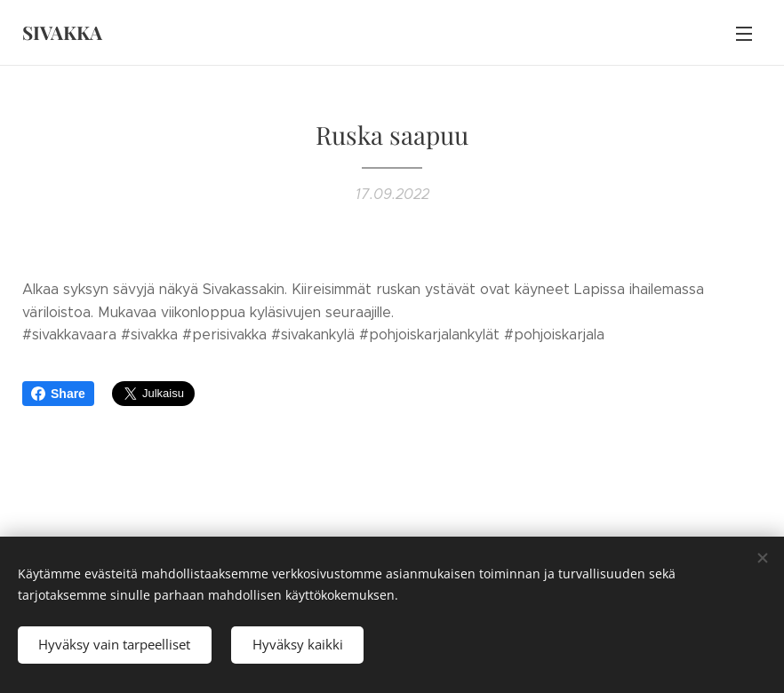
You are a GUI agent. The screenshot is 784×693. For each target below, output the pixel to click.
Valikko (744, 34)
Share (58, 394)
